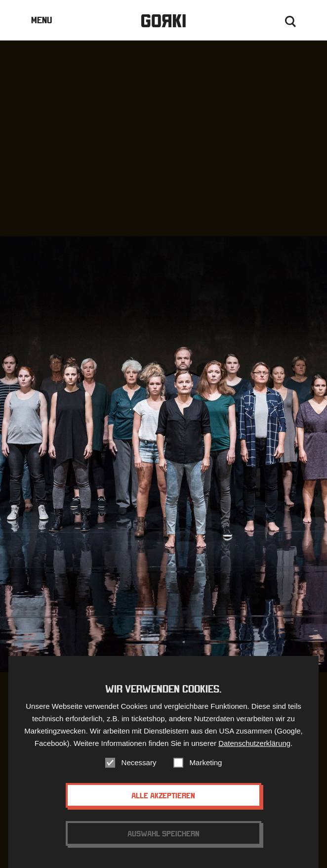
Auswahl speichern (163, 842)
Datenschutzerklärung (254, 752)
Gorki (163, 21)
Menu (41, 20)
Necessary (139, 771)
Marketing (206, 771)
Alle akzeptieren (163, 804)
